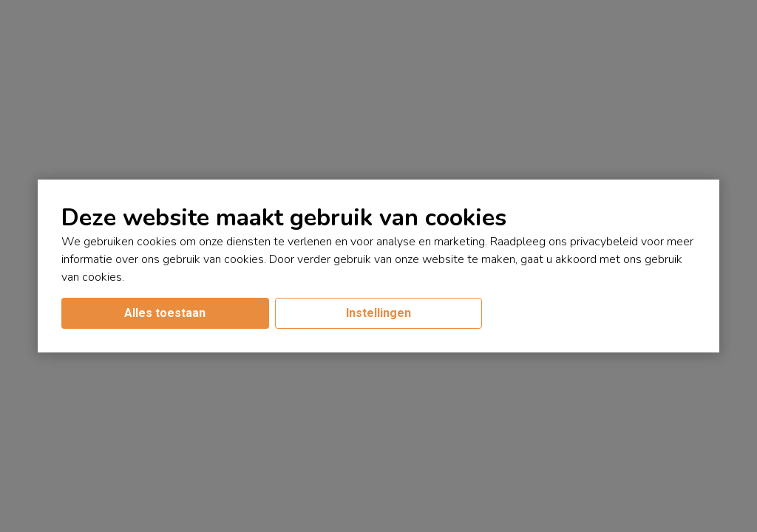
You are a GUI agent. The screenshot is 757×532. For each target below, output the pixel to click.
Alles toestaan (165, 313)
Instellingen (378, 313)
